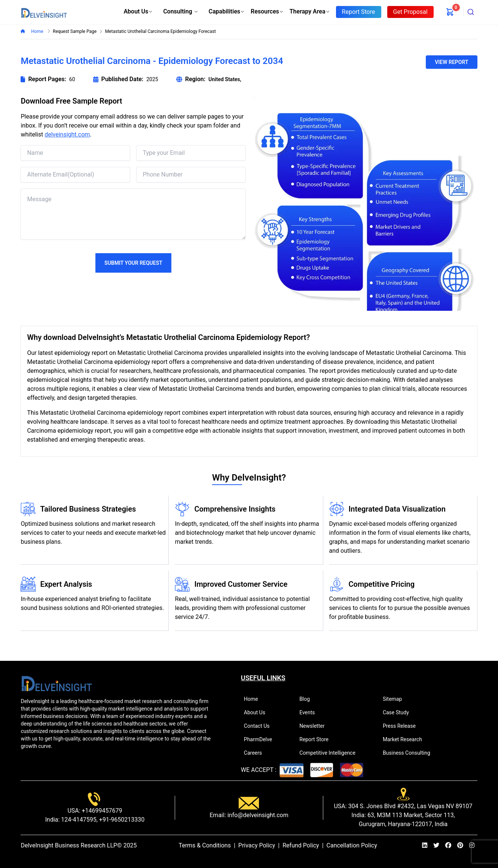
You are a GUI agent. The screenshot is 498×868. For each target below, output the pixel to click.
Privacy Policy (257, 845)
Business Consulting (410, 753)
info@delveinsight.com (257, 815)
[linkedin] (425, 846)
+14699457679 (101, 811)
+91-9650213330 (121, 820)
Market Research (406, 739)
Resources (267, 11)
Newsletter (315, 726)
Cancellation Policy (352, 845)
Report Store (317, 739)
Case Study (399, 712)
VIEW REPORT (451, 62)
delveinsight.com (67, 134)
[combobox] (471, 12)
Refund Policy (301, 845)
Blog (308, 699)
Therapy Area (310, 11)
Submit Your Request (133, 263)
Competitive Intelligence (331, 753)
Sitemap (395, 699)
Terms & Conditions (205, 845)
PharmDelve (261, 739)
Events (310, 712)
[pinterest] (460, 846)
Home (37, 31)
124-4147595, (78, 820)
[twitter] (436, 846)
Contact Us (260, 726)
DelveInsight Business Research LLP (69, 845)
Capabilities (227, 11)
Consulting (181, 11)
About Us (138, 11)
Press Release (402, 726)
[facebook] (448, 846)
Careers (256, 753)
